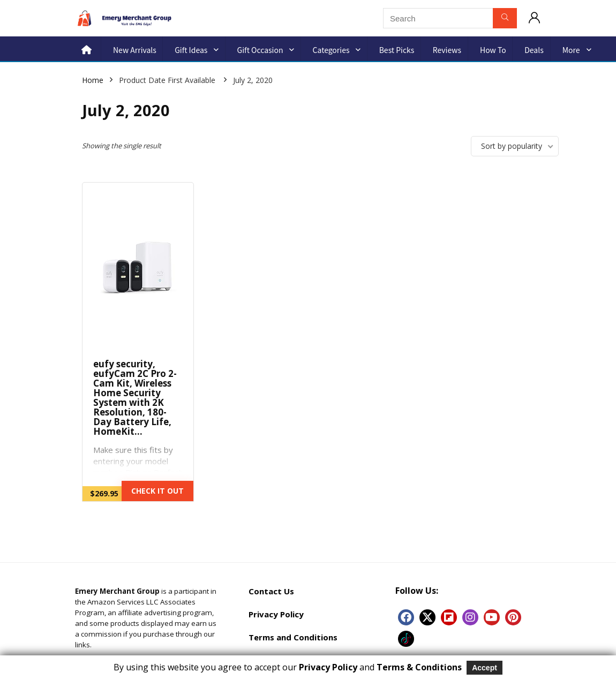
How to (493, 50)
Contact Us (271, 591)
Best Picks (397, 50)
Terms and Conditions (293, 637)
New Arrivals (135, 50)
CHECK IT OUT (157, 491)
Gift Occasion (260, 50)
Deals (534, 50)
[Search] (505, 18)
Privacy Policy (276, 614)
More (571, 50)
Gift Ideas (191, 50)
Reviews (447, 50)
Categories (331, 50)
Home (93, 80)
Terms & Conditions (419, 667)
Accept (484, 668)
